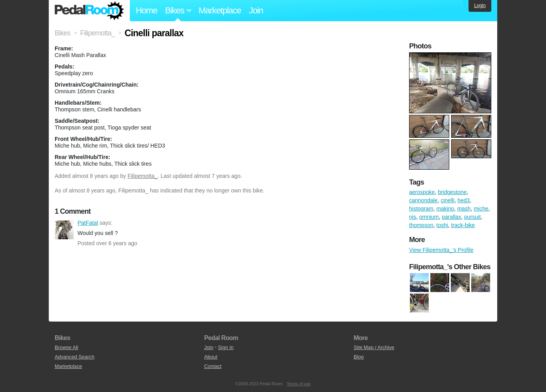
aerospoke (422, 192)
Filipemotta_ (142, 176)
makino (445, 209)
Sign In (226, 347)
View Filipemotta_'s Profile (441, 250)
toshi (442, 225)
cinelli (447, 200)
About (211, 357)
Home (147, 10)
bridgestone (452, 192)
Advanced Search (75, 357)
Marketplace (220, 10)
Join (256, 10)
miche (481, 209)
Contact (213, 366)
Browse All (66, 347)
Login (480, 6)
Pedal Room (89, 11)
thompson (421, 225)
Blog (359, 357)
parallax (451, 217)
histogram (421, 209)
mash (464, 209)
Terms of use (299, 384)
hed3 (464, 200)
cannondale (423, 200)
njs (413, 217)
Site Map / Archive (374, 347)
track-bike (463, 225)
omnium (429, 217)
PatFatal (64, 230)
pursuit (472, 217)
